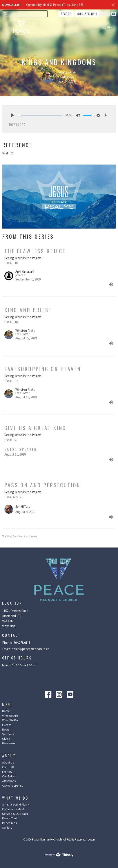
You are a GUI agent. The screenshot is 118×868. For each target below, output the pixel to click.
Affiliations (9, 781)
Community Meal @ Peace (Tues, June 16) (55, 5)
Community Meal (13, 809)
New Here (9, 743)
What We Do (10, 720)
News (6, 729)
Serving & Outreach (15, 814)
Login (91, 840)
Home (6, 711)
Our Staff (8, 767)
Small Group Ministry (16, 804)
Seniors (7, 828)
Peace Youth (10, 818)
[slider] (40, 115)
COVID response (13, 786)
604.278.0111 (87, 14)
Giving (6, 739)
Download (17, 125)
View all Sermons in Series (20, 536)
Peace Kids (10, 823)
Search (66, 14)
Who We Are (10, 716)
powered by (59, 855)
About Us (8, 762)
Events (7, 725)
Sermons (8, 734)
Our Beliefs (10, 776)
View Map (9, 626)
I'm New (7, 772)
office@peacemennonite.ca (30, 649)
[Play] (12, 115)
